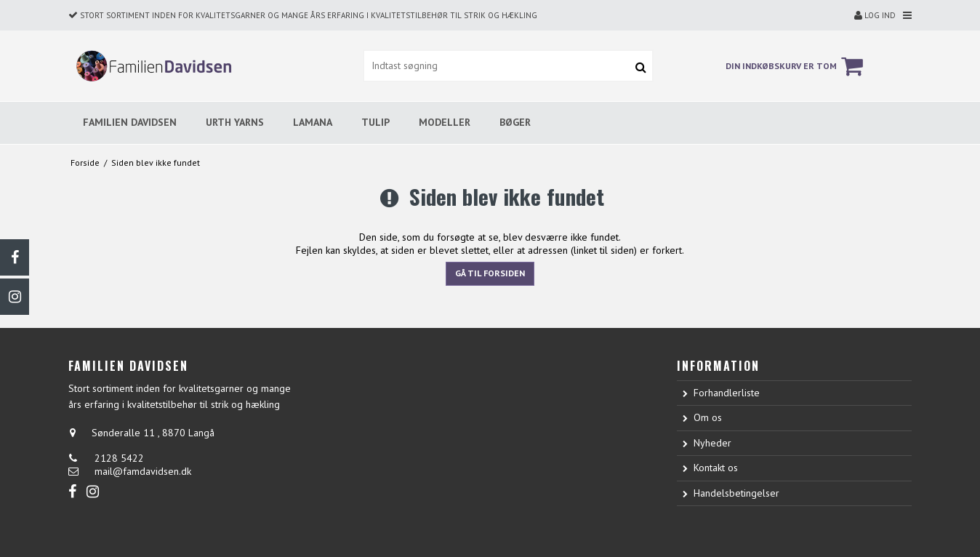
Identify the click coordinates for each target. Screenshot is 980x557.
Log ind (875, 15)
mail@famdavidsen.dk (143, 471)
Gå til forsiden (490, 273)
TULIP (375, 122)
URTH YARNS (235, 122)
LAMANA (313, 122)
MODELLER (445, 122)
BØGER (515, 122)
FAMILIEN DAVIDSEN (130, 122)
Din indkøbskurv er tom (796, 66)
